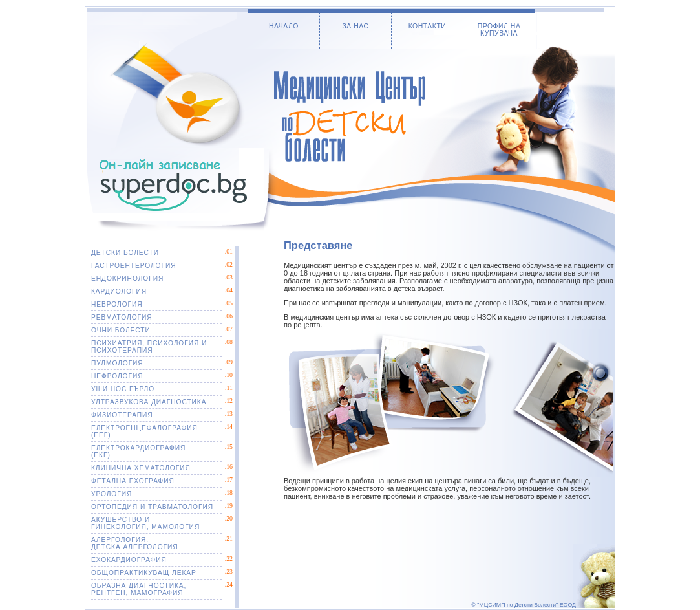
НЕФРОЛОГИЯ (117, 376)
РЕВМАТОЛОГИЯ (122, 317)
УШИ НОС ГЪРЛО (123, 389)
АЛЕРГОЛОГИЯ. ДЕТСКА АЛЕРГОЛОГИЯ (135, 543)
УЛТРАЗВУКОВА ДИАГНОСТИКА (149, 402)
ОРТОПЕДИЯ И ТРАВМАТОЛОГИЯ (152, 507)
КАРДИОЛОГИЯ (119, 291)
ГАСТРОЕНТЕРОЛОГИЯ (134, 266)
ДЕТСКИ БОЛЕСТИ (125, 253)
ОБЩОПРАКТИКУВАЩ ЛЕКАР (144, 573)
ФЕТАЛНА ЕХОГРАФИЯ (133, 481)
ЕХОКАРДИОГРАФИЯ (129, 560)
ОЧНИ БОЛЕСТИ (121, 330)
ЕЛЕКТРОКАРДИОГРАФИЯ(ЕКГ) (138, 452)
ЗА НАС (355, 26)
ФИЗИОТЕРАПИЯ (122, 415)
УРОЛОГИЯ (111, 494)
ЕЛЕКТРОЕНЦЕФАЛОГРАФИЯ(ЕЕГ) (144, 431)
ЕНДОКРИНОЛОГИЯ (127, 278)
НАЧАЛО (284, 26)
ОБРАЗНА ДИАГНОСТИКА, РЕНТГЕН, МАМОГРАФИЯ (139, 589)
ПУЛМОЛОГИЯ (117, 363)
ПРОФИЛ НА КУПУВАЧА (499, 30)
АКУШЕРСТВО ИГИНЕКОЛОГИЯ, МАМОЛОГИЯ (145, 523)
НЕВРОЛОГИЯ (117, 304)
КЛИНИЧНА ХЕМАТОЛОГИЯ (141, 468)
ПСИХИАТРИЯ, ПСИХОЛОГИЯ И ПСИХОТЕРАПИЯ (149, 347)
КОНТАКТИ (428, 26)
